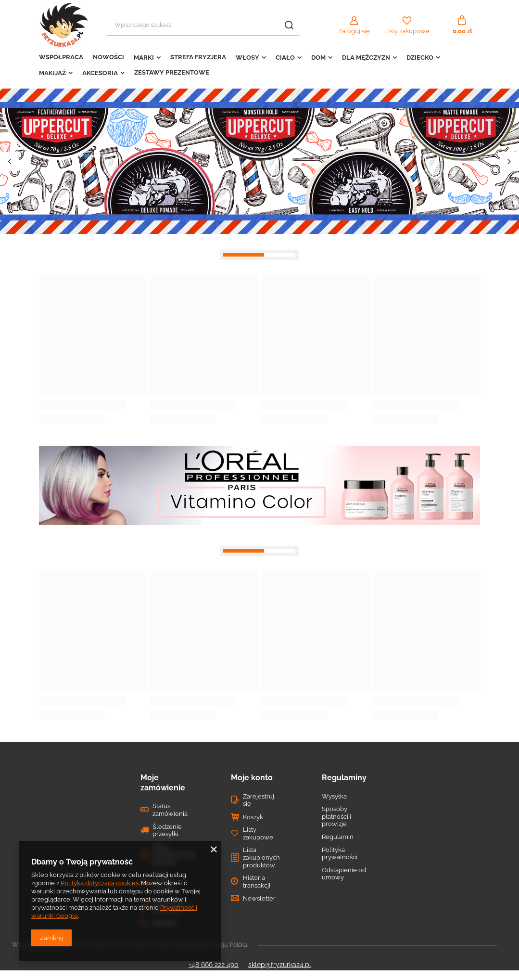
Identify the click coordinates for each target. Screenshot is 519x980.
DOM (318, 58)
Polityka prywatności (340, 854)
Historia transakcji (257, 882)
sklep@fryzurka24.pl (280, 965)
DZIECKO (420, 58)
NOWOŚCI (108, 57)
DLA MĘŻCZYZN (366, 58)
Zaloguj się (354, 31)
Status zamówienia (170, 810)
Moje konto (252, 778)
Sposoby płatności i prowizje (336, 816)
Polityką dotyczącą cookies (100, 883)
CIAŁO (285, 58)
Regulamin (338, 837)
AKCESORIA (100, 73)
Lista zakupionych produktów (261, 857)
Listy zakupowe (407, 31)
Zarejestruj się (259, 800)
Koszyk (253, 817)
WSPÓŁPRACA (61, 57)
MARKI (144, 58)
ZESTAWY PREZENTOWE (172, 72)
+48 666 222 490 (214, 965)
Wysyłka (334, 796)
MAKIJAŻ (52, 73)
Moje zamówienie (163, 783)
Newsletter (259, 898)
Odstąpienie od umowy (344, 874)
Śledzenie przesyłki (167, 831)
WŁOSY (247, 58)
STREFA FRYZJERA (198, 57)
